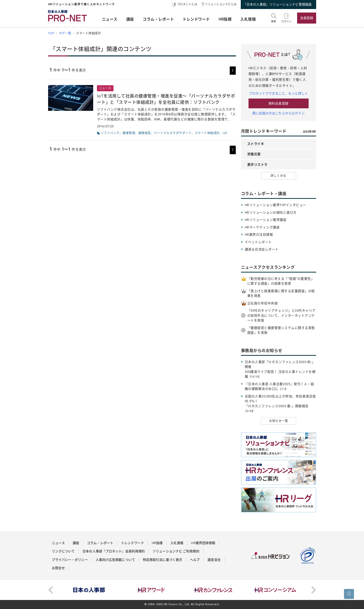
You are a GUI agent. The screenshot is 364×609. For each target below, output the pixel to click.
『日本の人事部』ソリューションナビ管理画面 (277, 4)
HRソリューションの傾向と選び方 (271, 212)
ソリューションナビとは (221, 4)
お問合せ (58, 568)
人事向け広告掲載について (115, 560)
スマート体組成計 (207, 133)
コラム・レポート (158, 19)
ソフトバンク (110, 133)
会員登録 (307, 18)
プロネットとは (187, 4)
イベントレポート (258, 242)
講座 (130, 19)
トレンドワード (196, 19)
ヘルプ (195, 560)
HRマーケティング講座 (262, 227)
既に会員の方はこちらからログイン (279, 113)
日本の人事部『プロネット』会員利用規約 (114, 551)
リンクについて (63, 551)
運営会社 (214, 560)
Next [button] (314, 590)
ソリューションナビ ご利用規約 (176, 551)
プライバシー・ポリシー (70, 560)
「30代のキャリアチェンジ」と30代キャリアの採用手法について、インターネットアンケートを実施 (281, 315)
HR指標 (225, 19)
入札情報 (248, 19)
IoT (225, 133)
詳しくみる (278, 176)
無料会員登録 (278, 103)
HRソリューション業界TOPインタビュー (275, 205)
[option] (89, 590)
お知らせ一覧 (278, 421)
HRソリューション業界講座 (266, 220)
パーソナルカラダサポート (173, 133)
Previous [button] (51, 590)
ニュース (110, 19)
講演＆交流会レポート (262, 249)
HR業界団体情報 (203, 543)
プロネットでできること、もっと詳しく (279, 93)
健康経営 (145, 133)
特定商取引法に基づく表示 (162, 560)
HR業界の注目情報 (259, 235)
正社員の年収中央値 (263, 303)
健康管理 (129, 133)
